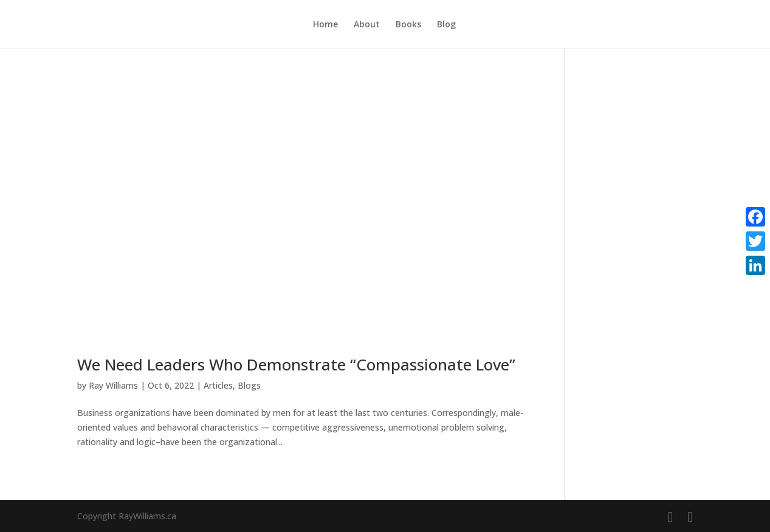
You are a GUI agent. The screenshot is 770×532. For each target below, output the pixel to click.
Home (325, 25)
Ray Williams (113, 385)
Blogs (249, 385)
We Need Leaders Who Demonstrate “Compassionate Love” (296, 364)
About (367, 25)
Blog (446, 25)
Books (408, 25)
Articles (218, 385)
